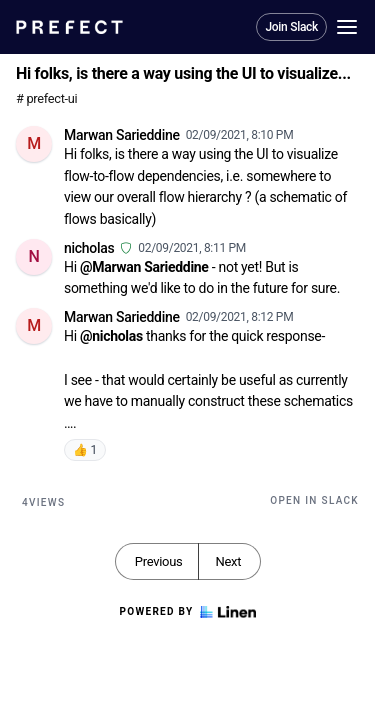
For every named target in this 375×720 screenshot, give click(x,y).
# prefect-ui (46, 98)
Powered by (187, 612)
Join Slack (291, 27)
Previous (159, 561)
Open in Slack (314, 500)
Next (228, 561)
